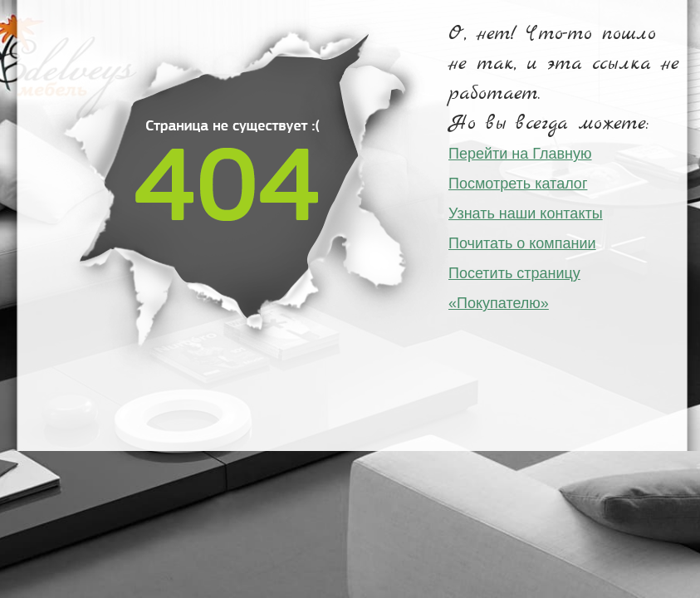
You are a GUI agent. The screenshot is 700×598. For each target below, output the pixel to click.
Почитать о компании (522, 243)
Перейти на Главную (520, 154)
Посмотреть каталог (518, 184)
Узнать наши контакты (526, 213)
